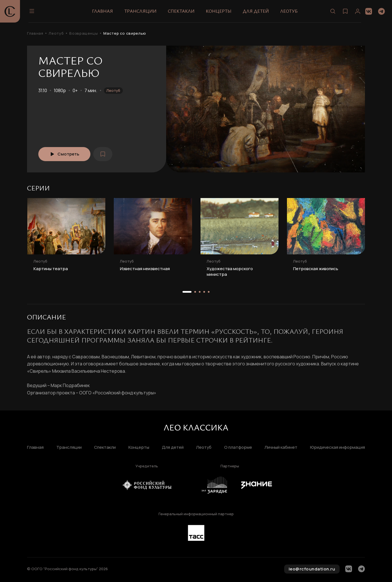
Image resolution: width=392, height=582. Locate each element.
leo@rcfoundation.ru (312, 569)
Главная (103, 11)
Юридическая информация (338, 447)
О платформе (238, 447)
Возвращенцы (83, 33)
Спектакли (181, 11)
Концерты (219, 11)
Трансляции (140, 11)
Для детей (256, 11)
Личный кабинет (281, 447)
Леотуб (289, 11)
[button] (187, 292)
